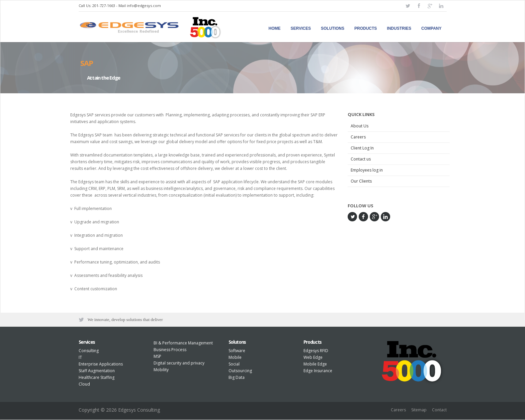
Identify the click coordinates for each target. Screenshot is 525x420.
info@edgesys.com (144, 6)
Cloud (84, 385)
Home (275, 28)
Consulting (89, 351)
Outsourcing (240, 371)
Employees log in (367, 170)
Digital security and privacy (179, 364)
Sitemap (419, 411)
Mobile (235, 358)
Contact (439, 411)
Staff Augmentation (97, 371)
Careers (358, 137)
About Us (360, 126)
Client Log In (362, 148)
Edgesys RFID (316, 351)
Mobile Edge (315, 365)
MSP (157, 357)
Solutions (333, 28)
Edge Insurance (318, 371)
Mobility (161, 370)
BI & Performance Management (183, 344)
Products (366, 28)
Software (237, 351)
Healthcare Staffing (97, 378)
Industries (399, 28)
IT (80, 358)
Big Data (237, 378)
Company (431, 28)
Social (234, 365)
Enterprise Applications (101, 365)
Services (301, 28)
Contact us (361, 159)
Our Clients (361, 181)
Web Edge (313, 358)
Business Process (170, 350)
